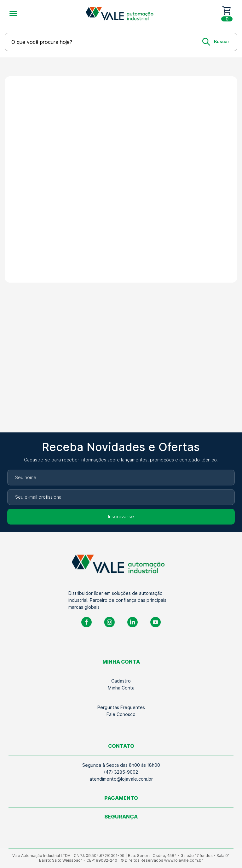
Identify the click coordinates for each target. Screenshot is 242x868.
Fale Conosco (121, 714)
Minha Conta (121, 688)
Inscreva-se (121, 517)
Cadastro (121, 681)
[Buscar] (216, 42)
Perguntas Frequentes (121, 707)
